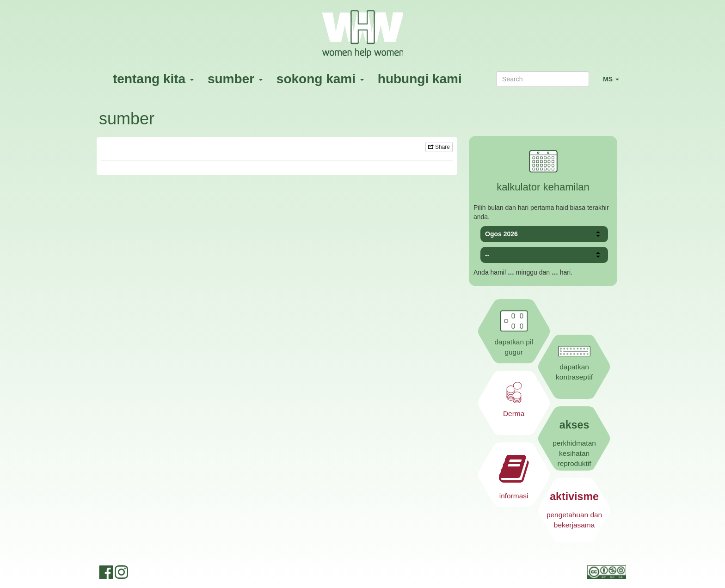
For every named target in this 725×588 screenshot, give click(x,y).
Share (439, 147)
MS (614, 83)
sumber (235, 79)
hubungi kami (420, 79)
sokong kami (320, 79)
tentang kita (153, 79)
